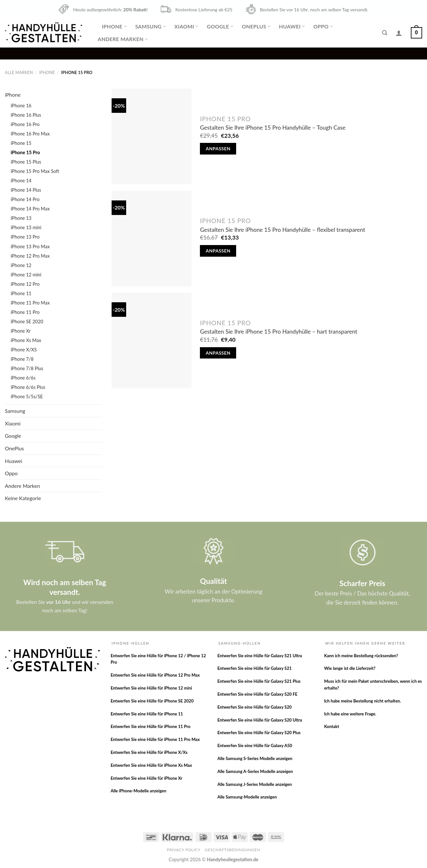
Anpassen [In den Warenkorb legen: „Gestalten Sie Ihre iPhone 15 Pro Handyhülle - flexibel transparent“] (218, 251)
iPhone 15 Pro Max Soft (35, 171)
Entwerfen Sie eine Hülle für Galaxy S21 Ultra (260, 656)
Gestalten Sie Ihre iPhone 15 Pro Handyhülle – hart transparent (279, 332)
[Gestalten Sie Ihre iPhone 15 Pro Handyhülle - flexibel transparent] (152, 239)
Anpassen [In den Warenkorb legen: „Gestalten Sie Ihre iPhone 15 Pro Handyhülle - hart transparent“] (218, 353)
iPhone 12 (21, 265)
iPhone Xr (21, 331)
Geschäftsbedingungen (232, 850)
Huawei (292, 27)
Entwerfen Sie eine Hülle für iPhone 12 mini (151, 688)
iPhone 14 (21, 181)
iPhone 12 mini (26, 275)
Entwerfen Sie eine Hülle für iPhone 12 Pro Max (155, 675)
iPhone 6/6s (23, 378)
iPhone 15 (21, 143)
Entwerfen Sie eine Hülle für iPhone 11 (147, 714)
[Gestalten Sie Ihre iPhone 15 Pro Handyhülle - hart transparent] (152, 340)
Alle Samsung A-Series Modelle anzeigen (255, 771)
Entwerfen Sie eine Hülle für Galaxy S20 (255, 707)
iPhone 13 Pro (25, 237)
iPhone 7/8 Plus (27, 368)
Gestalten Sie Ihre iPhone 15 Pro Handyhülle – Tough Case (273, 128)
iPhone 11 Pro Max (30, 303)
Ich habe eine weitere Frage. (350, 714)
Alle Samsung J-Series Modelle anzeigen (255, 784)
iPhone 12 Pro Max (30, 256)
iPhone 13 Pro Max (30, 246)
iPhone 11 (21, 293)
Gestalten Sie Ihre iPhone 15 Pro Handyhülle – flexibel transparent (283, 230)
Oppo (323, 27)
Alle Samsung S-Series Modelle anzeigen (255, 758)
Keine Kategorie (23, 498)
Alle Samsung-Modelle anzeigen (247, 797)
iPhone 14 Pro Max (30, 209)
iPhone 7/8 (22, 359)
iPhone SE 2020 (27, 321)
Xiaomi (186, 27)
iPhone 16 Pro (25, 124)
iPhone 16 (21, 106)
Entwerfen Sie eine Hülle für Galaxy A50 (255, 745)
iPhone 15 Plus (26, 162)
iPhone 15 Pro (25, 152)
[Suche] (385, 33)
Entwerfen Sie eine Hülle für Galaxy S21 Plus (259, 681)
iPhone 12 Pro (25, 284)
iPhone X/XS (24, 350)
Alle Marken (19, 72)
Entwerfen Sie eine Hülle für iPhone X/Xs (149, 752)
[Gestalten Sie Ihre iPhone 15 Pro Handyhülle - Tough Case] (152, 136)
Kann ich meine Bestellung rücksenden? (361, 656)
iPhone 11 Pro (25, 312)
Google (220, 27)
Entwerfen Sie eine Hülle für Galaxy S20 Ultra (260, 720)
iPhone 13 (21, 218)
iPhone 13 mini (26, 227)
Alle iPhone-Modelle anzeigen (138, 791)
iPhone (114, 27)
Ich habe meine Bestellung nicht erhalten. (363, 701)
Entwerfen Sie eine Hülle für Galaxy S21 (255, 668)
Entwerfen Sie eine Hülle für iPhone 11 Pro (151, 726)
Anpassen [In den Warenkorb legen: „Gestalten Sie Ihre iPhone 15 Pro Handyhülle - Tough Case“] (218, 149)
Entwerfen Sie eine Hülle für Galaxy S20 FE (257, 694)
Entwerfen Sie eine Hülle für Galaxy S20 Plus (259, 733)
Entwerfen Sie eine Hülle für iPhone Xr (147, 778)
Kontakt (332, 726)
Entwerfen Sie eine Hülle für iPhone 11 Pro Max (155, 739)
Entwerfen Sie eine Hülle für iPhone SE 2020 (152, 701)
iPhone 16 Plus (26, 115)
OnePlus (256, 27)
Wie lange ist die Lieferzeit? (350, 668)
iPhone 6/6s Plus (28, 387)
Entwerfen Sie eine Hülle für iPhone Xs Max (151, 765)
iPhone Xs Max (26, 340)
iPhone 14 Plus (26, 190)
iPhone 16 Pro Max (30, 134)
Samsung (151, 27)
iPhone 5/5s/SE (27, 396)
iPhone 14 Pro (25, 199)
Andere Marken (123, 39)
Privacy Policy (184, 850)
